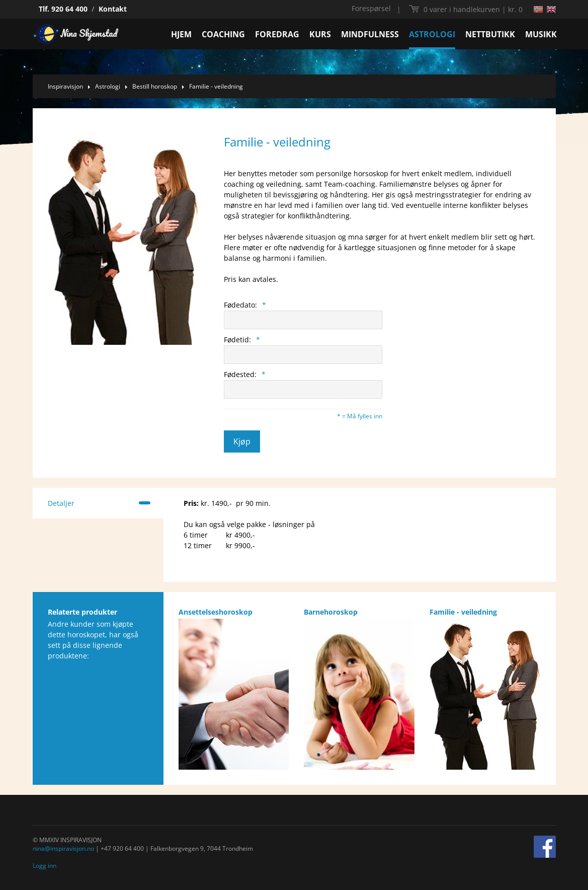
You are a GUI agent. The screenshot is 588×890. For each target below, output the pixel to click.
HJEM (181, 34)
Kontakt (113, 9)
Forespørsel (371, 8)
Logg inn (45, 866)
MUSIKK (541, 34)
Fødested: (245, 374)
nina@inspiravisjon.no (63, 848)
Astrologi (108, 86)
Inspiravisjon (65, 86)
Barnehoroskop (331, 612)
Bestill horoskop (155, 86)
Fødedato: (245, 305)
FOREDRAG (277, 34)
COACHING (223, 34)
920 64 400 (69, 9)
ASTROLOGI (432, 34)
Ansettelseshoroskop (216, 612)
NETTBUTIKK (490, 34)
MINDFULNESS (370, 34)
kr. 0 (473, 9)
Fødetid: (242, 340)
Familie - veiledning (216, 86)
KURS (320, 34)
